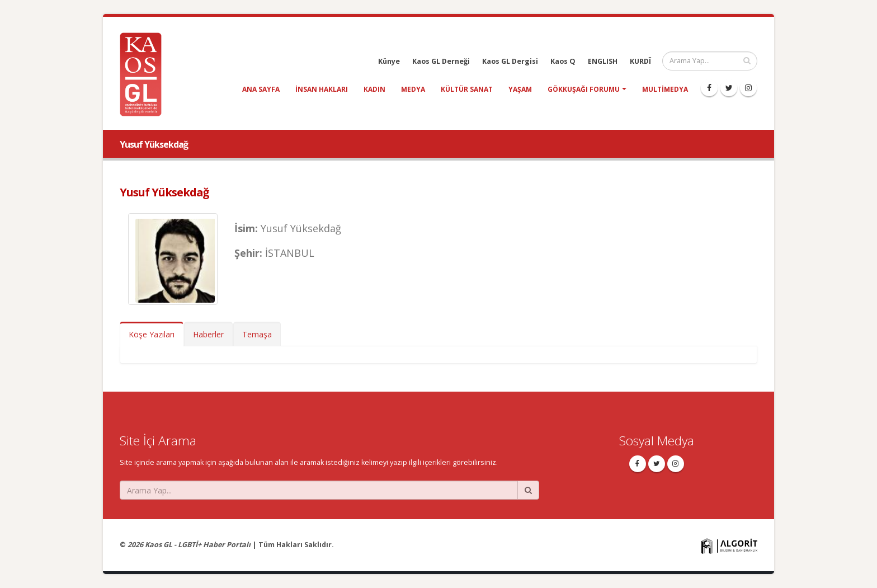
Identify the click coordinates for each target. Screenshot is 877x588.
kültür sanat (467, 89)
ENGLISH (603, 61)
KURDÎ (640, 61)
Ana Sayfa (261, 89)
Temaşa (257, 334)
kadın (374, 89)
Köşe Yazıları (152, 334)
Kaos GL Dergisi (510, 61)
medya (413, 89)
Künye (389, 61)
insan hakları (322, 89)
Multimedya (665, 89)
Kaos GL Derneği (441, 61)
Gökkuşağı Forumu (584, 89)
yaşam (520, 89)
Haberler (208, 334)
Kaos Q (563, 61)
